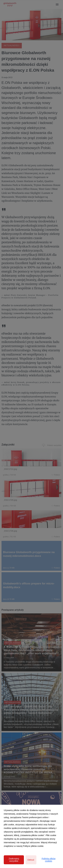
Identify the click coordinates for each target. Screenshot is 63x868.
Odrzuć (31, 860)
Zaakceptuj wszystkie (14, 860)
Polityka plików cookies (49, 860)
